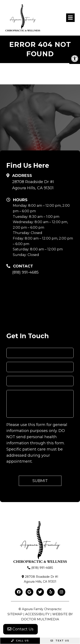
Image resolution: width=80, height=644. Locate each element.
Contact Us (20, 629)
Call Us (20, 641)
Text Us (60, 641)
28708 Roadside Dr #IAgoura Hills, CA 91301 (33, 185)
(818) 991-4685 (25, 272)
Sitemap (15, 614)
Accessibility (37, 614)
